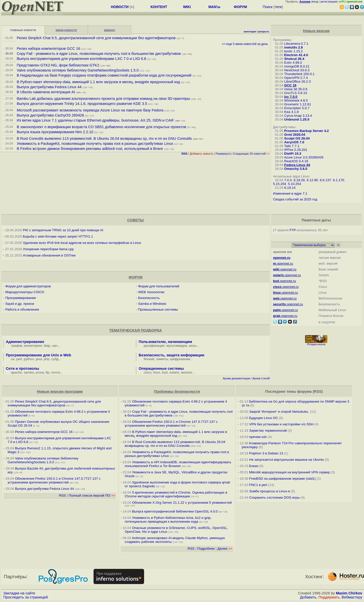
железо (187, 372)
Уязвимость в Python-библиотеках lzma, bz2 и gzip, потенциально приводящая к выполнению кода (168, 520)
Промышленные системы (158, 309)
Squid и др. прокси (20, 304)
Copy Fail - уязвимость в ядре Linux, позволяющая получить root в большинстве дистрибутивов (99, 54)
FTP (293, 230)
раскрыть (264, 32)
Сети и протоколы (22, 368)
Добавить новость (201, 154)
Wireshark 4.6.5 (296, 100)
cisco (147, 372)
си (13, 359)
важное (109, 30)
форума (304, 391)
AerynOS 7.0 (294, 142)
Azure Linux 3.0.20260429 (304, 157)
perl (19, 359)
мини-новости (66, 30)
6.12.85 (312, 180)
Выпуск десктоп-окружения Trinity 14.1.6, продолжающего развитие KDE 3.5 (82, 104)
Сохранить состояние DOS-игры (275, 497)
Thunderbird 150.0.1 (299, 74)
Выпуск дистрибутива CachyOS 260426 (50, 115)
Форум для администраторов (28, 286)
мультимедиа (177, 346)
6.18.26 (299, 180)
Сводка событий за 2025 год (295, 199)
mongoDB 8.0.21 (297, 66)
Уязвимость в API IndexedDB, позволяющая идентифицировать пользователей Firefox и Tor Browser (178, 464)
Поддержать (329, 597)
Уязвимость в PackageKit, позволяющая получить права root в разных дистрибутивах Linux (95, 144)
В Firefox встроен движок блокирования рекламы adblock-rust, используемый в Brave (90, 149)
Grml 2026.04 (295, 135)
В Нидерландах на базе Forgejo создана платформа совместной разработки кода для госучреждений (104, 75)
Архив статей (261, 378)
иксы (193, 346)
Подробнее (206, 549)
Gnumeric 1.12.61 (298, 104)
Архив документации (236, 378)
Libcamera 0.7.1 (296, 44)
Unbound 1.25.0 (297, 119)
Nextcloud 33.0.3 (297, 70)
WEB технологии (151, 292)
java (39, 359)
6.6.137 (325, 180)
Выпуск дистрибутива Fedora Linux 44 (49, 87)
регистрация (329, 2)
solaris (174, 372)
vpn (55, 346)
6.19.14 (290, 188)
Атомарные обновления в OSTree (49, 255)
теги (278, 7)
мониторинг (33, 346)
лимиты (162, 359)
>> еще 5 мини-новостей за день (245, 44)
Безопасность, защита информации (171, 355)
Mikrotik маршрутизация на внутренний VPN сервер (290, 472)
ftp (48, 372)
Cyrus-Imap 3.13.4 (298, 116)
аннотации (250, 32)
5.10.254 (294, 184)
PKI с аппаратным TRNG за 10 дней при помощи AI (63, 230)
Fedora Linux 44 (297, 165)
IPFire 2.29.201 (296, 150)
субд (55, 359)
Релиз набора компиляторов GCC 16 (48, 49)
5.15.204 (280, 184)
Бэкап (254, 466)
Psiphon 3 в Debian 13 (266, 453)
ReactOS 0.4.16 (296, 161)
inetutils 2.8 (293, 47)
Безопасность (149, 298)
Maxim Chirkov (349, 593)
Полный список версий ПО (92, 495)
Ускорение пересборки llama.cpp (48, 249)
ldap (47, 346)
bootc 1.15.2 (293, 51)
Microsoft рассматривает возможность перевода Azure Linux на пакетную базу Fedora (90, 110)
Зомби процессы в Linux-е (270, 491)
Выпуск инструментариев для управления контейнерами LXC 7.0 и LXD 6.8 (81, 59)
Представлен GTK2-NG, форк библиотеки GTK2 (58, 65)
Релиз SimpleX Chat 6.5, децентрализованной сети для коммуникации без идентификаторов (96, 38)
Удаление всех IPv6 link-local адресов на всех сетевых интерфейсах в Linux (82, 243)
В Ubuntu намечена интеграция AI (46, 92)
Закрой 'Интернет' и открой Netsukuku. (279, 412)
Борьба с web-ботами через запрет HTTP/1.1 (58, 236)
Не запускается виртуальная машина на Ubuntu (287, 460)
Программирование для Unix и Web (38, 355)
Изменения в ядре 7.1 (290, 193)
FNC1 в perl (258, 485)
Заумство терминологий (268, 431)
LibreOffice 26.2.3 (297, 82)
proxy (40, 372)
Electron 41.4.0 (296, 55)
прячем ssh (258, 437)
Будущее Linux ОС (264, 418)
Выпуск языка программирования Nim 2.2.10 (55, 132)
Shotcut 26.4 (294, 59)
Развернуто (223, 154)
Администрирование (25, 342)
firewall (149, 359)
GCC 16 (290, 85)
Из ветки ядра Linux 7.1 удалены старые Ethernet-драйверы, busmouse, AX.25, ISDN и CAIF (95, 120)
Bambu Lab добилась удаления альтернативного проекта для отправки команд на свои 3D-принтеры (103, 99)
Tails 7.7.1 (292, 146)
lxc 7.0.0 (291, 97)
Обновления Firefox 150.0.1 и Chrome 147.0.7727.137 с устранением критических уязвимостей (54, 480)
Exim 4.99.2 (293, 63)
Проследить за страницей (26, 597)
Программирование (21, 298)
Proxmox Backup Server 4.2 (306, 131)
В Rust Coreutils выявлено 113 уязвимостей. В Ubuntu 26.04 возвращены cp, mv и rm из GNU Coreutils (104, 138)
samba (29, 372)
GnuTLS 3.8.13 (295, 93)
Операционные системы (161, 368)
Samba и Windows (152, 304)
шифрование (180, 359)
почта (56, 372)
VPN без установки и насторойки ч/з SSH (281, 424)
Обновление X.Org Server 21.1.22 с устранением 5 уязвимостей (182, 503)
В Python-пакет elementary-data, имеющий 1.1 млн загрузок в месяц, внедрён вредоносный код (98, 82)
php (47, 359)
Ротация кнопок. (317, 344)
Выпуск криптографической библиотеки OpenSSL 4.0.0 (175, 511)
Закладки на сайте (19, 593)
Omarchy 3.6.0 (296, 169)
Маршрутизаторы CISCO (25, 292)
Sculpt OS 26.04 (297, 138)
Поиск (268, 7)
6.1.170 (338, 180)
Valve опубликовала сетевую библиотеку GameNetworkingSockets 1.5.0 (78, 70)
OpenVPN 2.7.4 (296, 78)
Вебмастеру (352, 597)
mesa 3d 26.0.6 (296, 89)
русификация (154, 346)
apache (16, 372)
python (29, 359)
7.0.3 (288, 180)
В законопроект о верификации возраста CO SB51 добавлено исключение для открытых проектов (101, 127)
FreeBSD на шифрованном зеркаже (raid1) (282, 479)
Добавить (308, 597)
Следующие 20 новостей (251, 154)
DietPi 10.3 (293, 154)
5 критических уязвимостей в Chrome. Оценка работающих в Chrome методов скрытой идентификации (176, 494)
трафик (17, 346)
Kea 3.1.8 (291, 112)
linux (157, 372)
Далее (225, 549)
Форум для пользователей (159, 286)
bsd (165, 372)
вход (315, 2)
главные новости (23, 30)
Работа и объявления (22, 309)
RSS (62, 495)
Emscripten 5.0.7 (297, 108)
